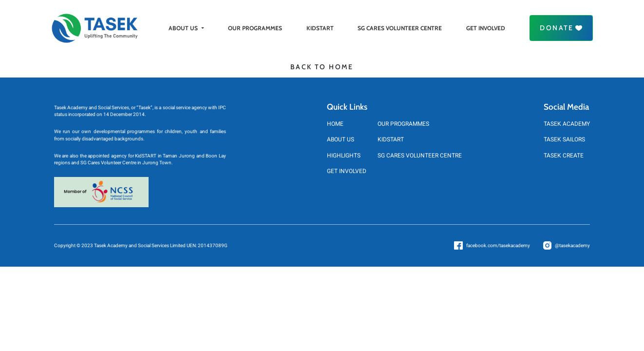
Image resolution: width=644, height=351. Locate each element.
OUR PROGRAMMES (255, 28)
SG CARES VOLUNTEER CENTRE (400, 28)
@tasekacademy (572, 246)
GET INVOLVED (486, 28)
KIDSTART (320, 28)
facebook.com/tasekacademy (498, 246)
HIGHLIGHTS (344, 156)
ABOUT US (186, 28)
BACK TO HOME (322, 67)
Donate (561, 28)
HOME (335, 124)
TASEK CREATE (564, 156)
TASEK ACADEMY (567, 124)
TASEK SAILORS (564, 139)
